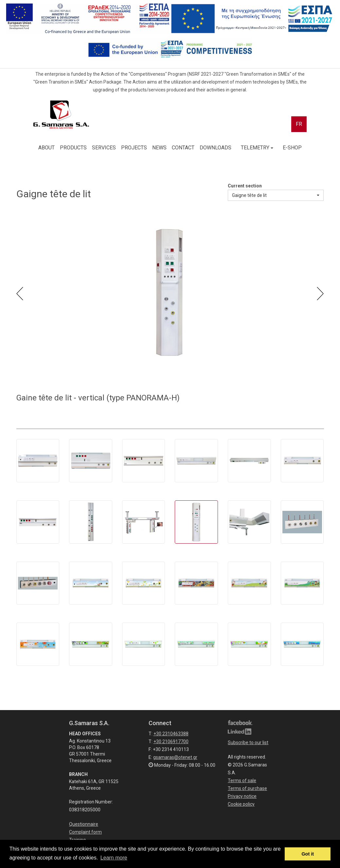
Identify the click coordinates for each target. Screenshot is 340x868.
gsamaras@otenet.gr (175, 757)
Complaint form (85, 832)
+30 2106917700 (171, 742)
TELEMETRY (257, 148)
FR (299, 124)
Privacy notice (242, 796)
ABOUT (46, 148)
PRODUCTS (73, 148)
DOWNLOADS (215, 148)
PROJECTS (134, 148)
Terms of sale (242, 781)
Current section (245, 186)
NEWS (159, 148)
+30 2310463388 (171, 734)
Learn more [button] (114, 858)
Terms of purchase (247, 788)
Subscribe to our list (248, 743)
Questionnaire (84, 824)
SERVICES (104, 148)
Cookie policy (241, 804)
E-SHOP (292, 148)
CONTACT (183, 148)
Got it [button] (308, 854)
